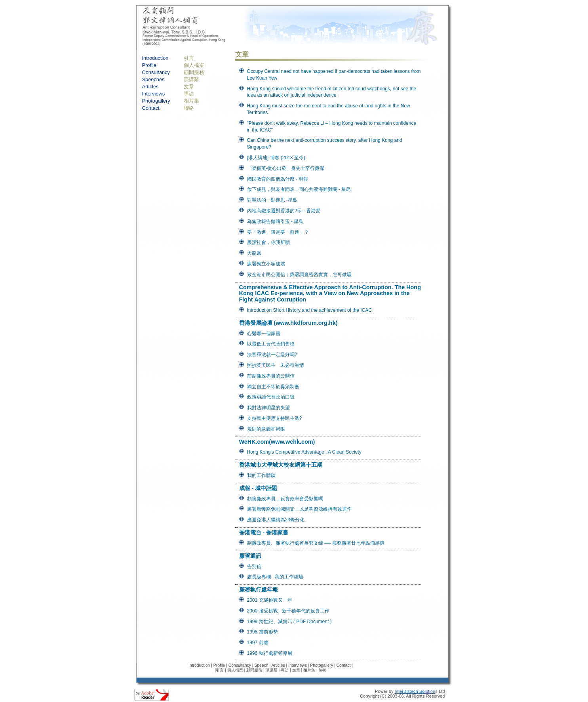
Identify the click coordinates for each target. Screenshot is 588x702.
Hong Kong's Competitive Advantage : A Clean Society (304, 452)
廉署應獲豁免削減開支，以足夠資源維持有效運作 (299, 509)
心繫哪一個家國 (264, 334)
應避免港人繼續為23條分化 (276, 520)
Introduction (155, 58)
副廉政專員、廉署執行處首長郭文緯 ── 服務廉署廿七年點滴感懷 (316, 543)
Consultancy (156, 72)
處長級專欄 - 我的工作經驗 (275, 577)
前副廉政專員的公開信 (271, 376)
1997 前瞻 (258, 643)
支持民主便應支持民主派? (275, 418)
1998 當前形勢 (263, 632)
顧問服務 (194, 72)
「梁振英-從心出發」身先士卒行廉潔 (286, 168)
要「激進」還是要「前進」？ (278, 232)
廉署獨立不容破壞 (266, 264)
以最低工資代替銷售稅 (271, 344)
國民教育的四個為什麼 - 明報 (278, 179)
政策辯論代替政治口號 (271, 397)
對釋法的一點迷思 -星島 (272, 200)
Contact (151, 108)
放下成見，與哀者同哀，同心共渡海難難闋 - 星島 (299, 189)
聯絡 (189, 108)
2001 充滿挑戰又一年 (270, 600)
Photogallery (156, 101)
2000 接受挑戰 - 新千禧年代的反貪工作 (288, 611)
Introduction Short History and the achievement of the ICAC (310, 310)
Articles (150, 87)
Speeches (153, 79)
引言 (189, 58)
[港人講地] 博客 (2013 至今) (276, 158)
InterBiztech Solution (415, 691)
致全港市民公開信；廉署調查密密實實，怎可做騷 (299, 275)
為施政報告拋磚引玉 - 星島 (275, 221)
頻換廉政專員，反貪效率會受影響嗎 (285, 499)
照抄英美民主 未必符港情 (276, 365)
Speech (261, 665)
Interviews (154, 94)
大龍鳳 (254, 253)
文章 (189, 87)
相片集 (191, 101)
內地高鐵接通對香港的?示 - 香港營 (284, 211)
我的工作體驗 (261, 475)
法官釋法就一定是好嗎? (272, 355)
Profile (149, 65)
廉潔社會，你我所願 (268, 242)
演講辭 (191, 79)
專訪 (189, 94)
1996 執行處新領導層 (270, 653)
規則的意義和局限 (266, 429)
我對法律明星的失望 (268, 408)
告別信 (254, 567)
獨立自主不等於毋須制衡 (273, 387)
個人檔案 (194, 65)
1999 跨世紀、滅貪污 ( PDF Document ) (289, 622)
